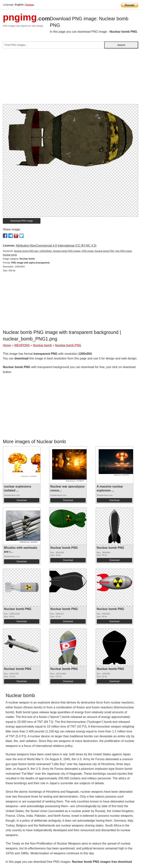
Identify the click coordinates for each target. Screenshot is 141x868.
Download (22, 500)
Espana (30, 5)
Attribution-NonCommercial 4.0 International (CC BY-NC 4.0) (56, 246)
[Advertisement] (70, 78)
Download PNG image (22, 221)
